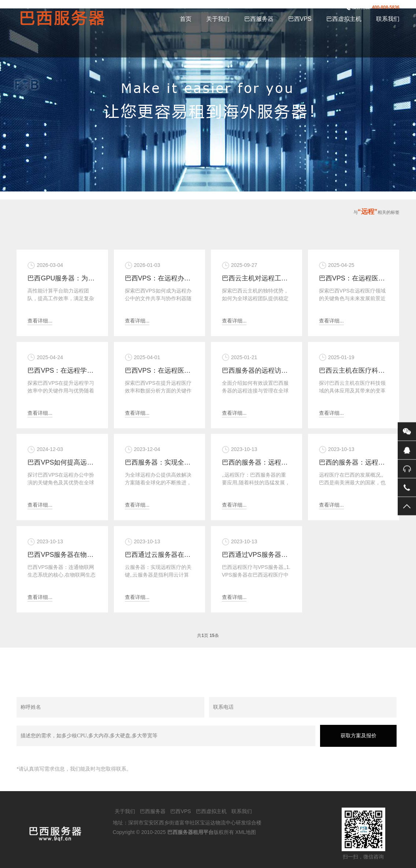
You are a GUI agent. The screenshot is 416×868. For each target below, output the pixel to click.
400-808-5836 (386, 7)
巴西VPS (300, 19)
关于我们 (218, 19)
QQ (407, 450)
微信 (407, 432)
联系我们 (388, 19)
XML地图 (246, 832)
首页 (186, 19)
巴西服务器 (259, 19)
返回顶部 (407, 506)
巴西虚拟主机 (344, 19)
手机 (407, 488)
